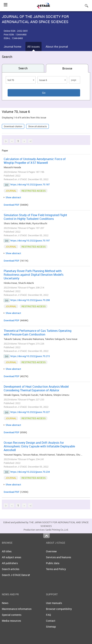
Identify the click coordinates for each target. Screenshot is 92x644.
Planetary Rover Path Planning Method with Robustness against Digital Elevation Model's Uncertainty (34, 275)
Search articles (11, 569)
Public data (53, 563)
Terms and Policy (56, 569)
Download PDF (12, 205)
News (5, 603)
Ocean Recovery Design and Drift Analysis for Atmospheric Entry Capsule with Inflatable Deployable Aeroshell (39, 446)
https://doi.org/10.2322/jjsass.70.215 (30, 356)
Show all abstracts (37, 126)
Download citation (13, 126)
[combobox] (21, 80)
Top (46, 536)
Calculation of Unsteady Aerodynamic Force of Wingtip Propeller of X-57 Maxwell (35, 161)
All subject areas (11, 557)
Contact (51, 621)
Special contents (12, 615)
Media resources (11, 621)
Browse (67, 68)
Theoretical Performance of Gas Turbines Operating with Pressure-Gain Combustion (38, 333)
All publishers (10, 563)
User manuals (54, 603)
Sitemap (51, 627)
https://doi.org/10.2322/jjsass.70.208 (30, 300)
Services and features (59, 557)
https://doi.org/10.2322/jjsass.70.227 (30, 412)
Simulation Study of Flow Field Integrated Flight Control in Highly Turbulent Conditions (35, 217)
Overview (51, 551)
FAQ (49, 615)
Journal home (13, 46)
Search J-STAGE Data (16, 575)
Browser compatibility (59, 609)
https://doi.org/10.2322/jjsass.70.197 (30, 240)
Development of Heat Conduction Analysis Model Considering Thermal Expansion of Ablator (36, 388)
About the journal (57, 46)
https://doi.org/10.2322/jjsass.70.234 (30, 472)
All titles (7, 551)
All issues (33, 46)
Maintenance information (17, 609)
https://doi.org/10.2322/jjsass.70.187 (30, 184)
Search (23, 68)
